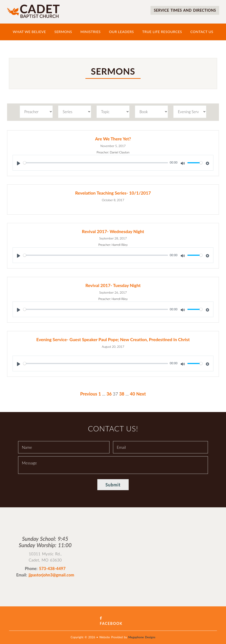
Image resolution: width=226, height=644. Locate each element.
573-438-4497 (52, 568)
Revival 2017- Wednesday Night (113, 231)
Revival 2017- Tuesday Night (113, 285)
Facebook (113, 617)
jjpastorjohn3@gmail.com (52, 574)
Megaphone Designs (142, 631)
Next (141, 393)
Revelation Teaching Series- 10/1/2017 (113, 193)
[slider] (96, 163)
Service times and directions (182, 10)
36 (109, 393)
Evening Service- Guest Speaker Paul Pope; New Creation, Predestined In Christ (113, 339)
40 (133, 393)
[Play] (19, 163)
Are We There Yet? (113, 139)
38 (122, 393)
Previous (89, 393)
